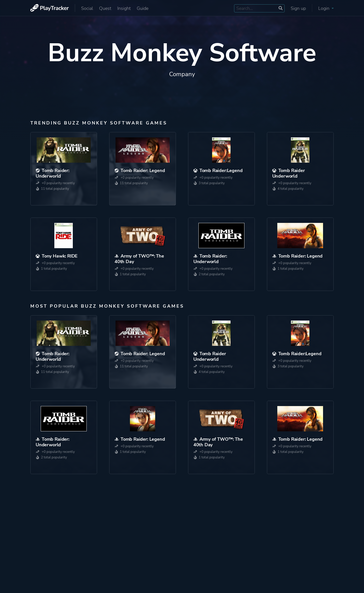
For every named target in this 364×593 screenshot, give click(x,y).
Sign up (298, 8)
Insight (124, 8)
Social (87, 8)
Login (326, 8)
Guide (143, 8)
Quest (105, 8)
